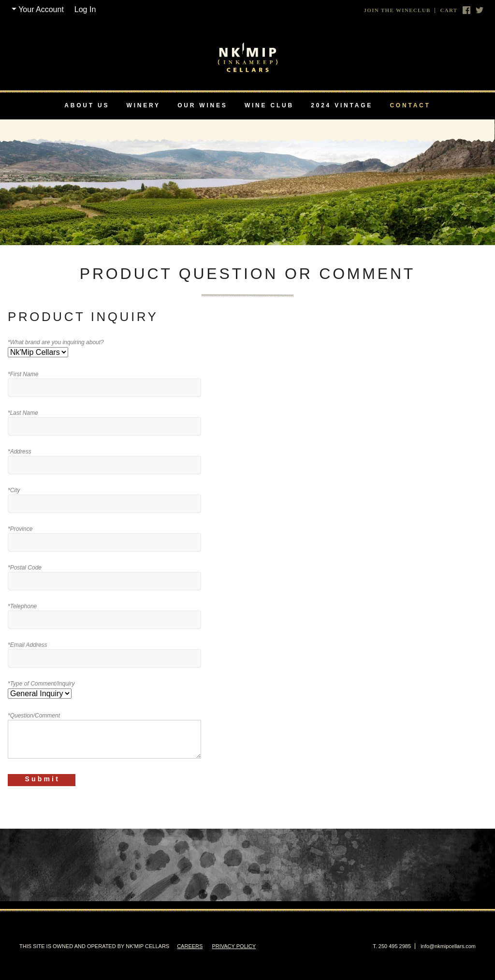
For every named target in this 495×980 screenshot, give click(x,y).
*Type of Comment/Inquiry (41, 684)
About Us (87, 105)
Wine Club (269, 105)
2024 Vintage (342, 105)
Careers (190, 946)
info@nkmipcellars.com (448, 946)
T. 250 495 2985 (392, 946)
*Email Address (28, 645)
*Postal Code (25, 568)
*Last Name (23, 413)
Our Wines (202, 105)
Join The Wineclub (397, 10)
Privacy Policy (234, 946)
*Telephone (22, 606)
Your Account (41, 9)
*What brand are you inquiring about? (56, 342)
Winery (144, 105)
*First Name (23, 374)
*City (14, 490)
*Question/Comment (34, 716)
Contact (410, 105)
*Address (20, 452)
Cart (449, 10)
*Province (20, 529)
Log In (85, 9)
